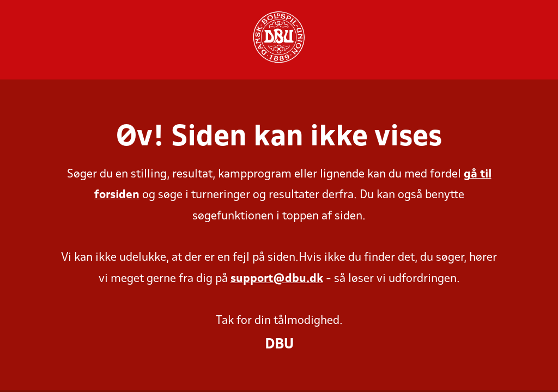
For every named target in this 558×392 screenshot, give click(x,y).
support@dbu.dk (277, 279)
